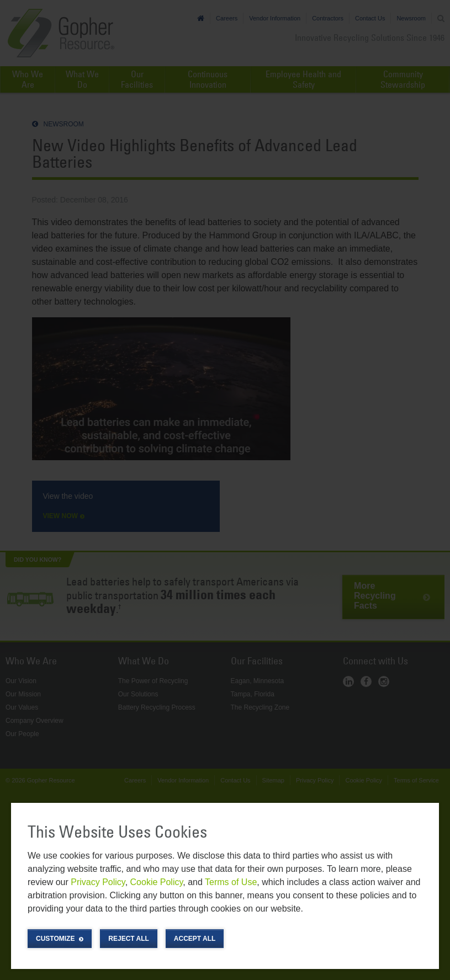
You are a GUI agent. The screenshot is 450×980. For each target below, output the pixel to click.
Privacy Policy (98, 882)
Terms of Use (231, 882)
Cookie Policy (157, 882)
